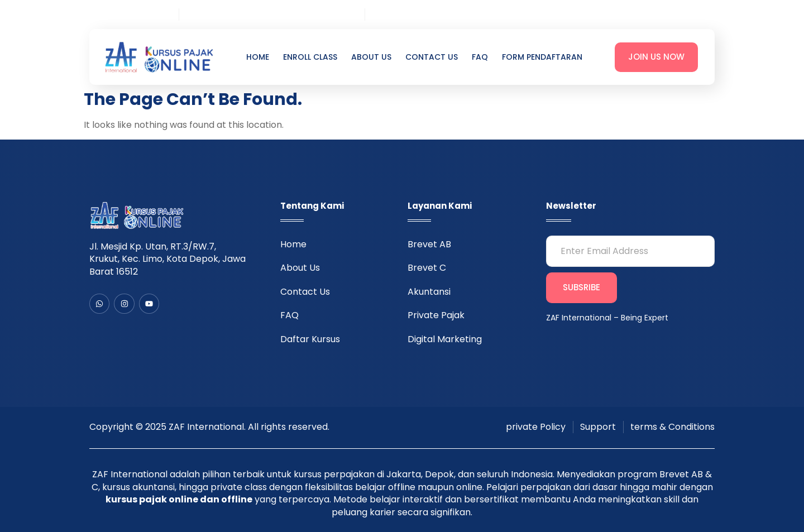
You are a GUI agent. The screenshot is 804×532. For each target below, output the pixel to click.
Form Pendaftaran (542, 57)
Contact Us (432, 57)
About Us (371, 57)
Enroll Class (310, 57)
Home (258, 57)
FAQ (480, 57)
